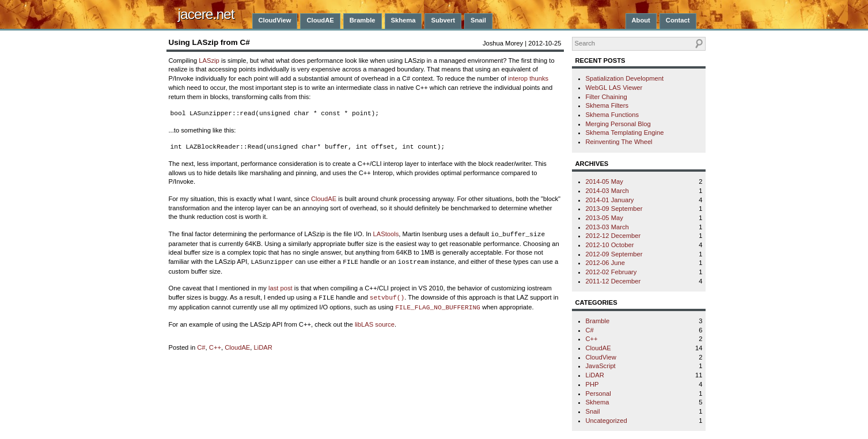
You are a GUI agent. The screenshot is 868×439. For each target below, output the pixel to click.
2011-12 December (613, 281)
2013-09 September (614, 209)
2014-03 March (607, 191)
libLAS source (375, 324)
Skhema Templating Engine (625, 133)
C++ (215, 347)
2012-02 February (611, 272)
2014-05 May (604, 181)
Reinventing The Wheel (619, 142)
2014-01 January (610, 200)
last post (281, 288)
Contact (678, 20)
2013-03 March (607, 227)
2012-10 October (610, 245)
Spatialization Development (625, 78)
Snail (478, 20)
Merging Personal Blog (618, 124)
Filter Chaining (607, 97)
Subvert (443, 20)
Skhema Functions (613, 115)
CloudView (275, 20)
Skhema (403, 20)
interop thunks (528, 78)
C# (201, 347)
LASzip (209, 60)
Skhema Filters (607, 105)
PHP (592, 384)
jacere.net (206, 14)
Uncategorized (607, 421)
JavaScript (601, 366)
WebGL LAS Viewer (614, 88)
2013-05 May (604, 218)
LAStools (386, 234)
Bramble (363, 20)
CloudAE (320, 20)
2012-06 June (605, 263)
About (641, 20)
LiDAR (263, 347)
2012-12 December (613, 236)
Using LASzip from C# (209, 42)
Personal (598, 393)
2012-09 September (614, 254)
